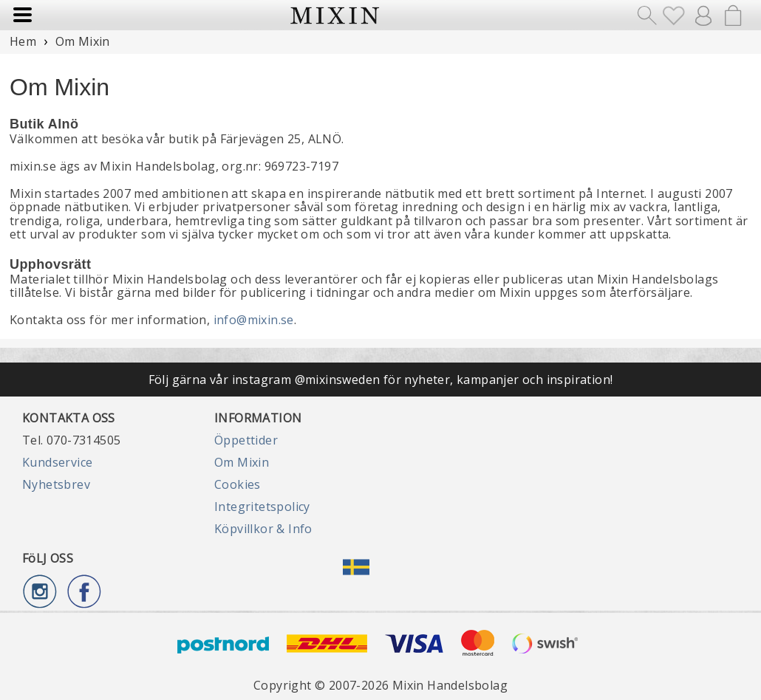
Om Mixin (242, 462)
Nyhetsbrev (56, 484)
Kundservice (57, 462)
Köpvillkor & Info (263, 529)
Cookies (238, 484)
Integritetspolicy (262, 507)
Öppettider (246, 440)
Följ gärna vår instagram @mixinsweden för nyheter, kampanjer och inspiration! (381, 380)
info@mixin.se (254, 320)
